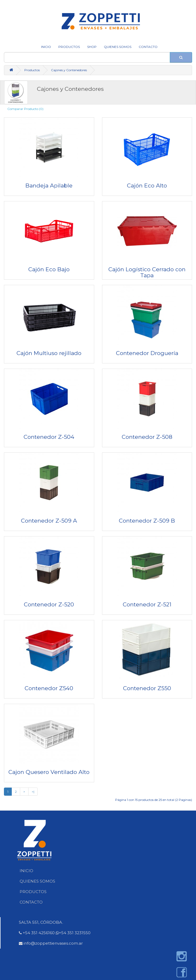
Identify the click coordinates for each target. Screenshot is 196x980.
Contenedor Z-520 (49, 604)
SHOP (92, 47)
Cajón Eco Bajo (49, 269)
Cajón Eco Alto (147, 186)
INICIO (46, 47)
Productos (69, 47)
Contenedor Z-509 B (147, 521)
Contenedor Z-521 (147, 604)
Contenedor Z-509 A (49, 521)
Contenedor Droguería (147, 353)
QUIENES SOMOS (118, 47)
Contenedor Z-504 (49, 437)
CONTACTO (148, 47)
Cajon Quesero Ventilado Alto (49, 772)
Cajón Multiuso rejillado (49, 353)
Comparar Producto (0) (25, 109)
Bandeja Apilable (49, 186)
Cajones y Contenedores (69, 70)
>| (33, 792)
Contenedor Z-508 (147, 437)
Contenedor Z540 (49, 688)
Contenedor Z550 (147, 688)
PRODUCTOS (33, 892)
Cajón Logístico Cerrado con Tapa (147, 272)
